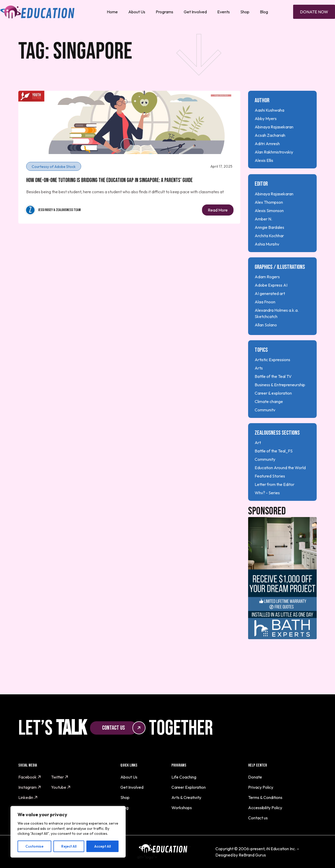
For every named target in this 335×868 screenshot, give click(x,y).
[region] (68, 832)
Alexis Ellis (264, 160)
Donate (255, 777)
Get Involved (195, 12)
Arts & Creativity (186, 797)
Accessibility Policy (265, 808)
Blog (264, 12)
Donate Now (314, 12)
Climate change (269, 418)
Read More (218, 210)
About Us (137, 12)
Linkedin (28, 797)
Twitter (60, 777)
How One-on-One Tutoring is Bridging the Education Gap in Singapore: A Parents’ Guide (109, 180)
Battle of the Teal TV (273, 393)
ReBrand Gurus (252, 855)
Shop (245, 12)
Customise (34, 846)
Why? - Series (267, 509)
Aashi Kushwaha (269, 110)
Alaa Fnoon (265, 318)
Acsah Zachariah (270, 135)
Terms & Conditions (265, 797)
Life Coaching (184, 777)
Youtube (61, 787)
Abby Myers (266, 118)
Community (265, 426)
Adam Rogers (267, 293)
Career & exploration (273, 409)
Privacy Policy (261, 787)
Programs (164, 12)
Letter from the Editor (275, 501)
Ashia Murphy (267, 260)
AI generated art (270, 310)
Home (112, 12)
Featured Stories (270, 492)
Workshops (182, 808)
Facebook (30, 777)
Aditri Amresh (267, 144)
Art (258, 459)
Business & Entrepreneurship (280, 401)
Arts (259, 384)
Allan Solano (266, 341)
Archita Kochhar (269, 252)
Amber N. (263, 235)
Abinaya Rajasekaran (274, 127)
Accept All (102, 846)
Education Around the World (280, 484)
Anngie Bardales (269, 243)
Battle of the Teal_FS (274, 467)
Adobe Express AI (271, 301)
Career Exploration (189, 787)
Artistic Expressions (272, 376)
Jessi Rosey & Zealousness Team (59, 210)
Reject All (69, 846)
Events (224, 12)
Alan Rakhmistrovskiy (274, 152)
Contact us (258, 818)
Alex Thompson (269, 218)
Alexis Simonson (269, 227)
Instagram (30, 787)
